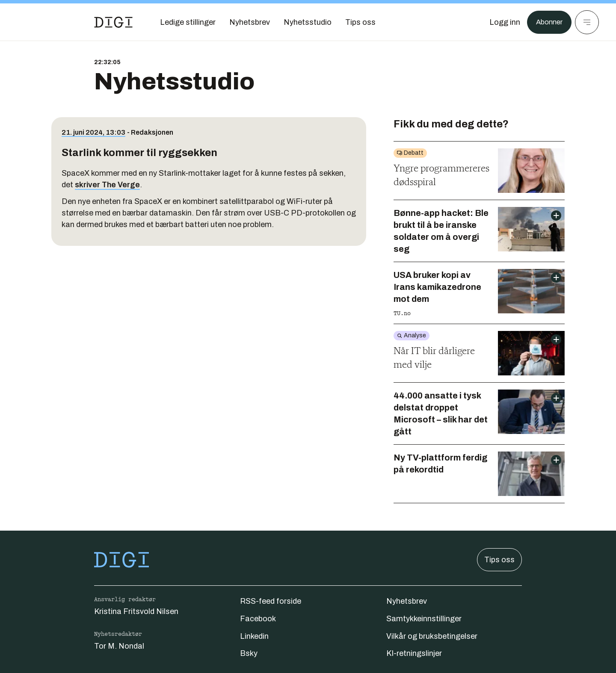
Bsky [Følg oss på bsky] (249, 653)
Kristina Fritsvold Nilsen (136, 611)
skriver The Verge (107, 185)
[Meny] (587, 22)
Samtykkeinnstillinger (424, 619)
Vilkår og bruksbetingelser (432, 636)
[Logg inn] (502, 22)
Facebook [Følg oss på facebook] (258, 619)
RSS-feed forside (271, 601)
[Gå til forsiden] (113, 22)
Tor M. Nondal (119, 646)
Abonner (548, 22)
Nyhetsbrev (407, 601)
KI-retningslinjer (414, 653)
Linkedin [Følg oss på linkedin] (254, 636)
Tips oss (499, 560)
